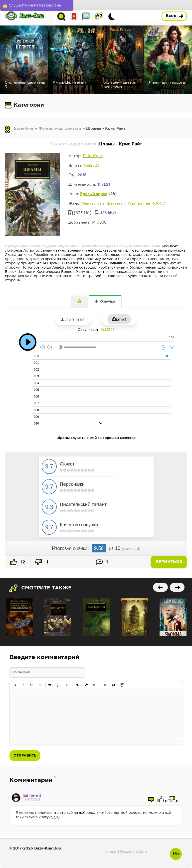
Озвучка (108, 302)
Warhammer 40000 (146, 204)
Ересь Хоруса (94, 194)
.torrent (73, 320)
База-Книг (24, 129)
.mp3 (119, 319)
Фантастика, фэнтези (60, 129)
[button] (15, 685)
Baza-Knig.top (48, 848)
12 (18, 562)
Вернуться (169, 562)
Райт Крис (93, 156)
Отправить (25, 756)
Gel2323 (92, 166)
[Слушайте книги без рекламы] (36, 5)
